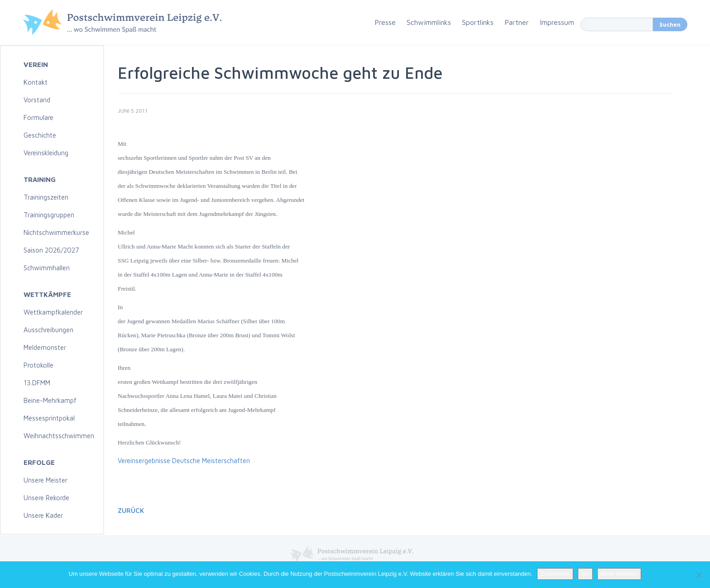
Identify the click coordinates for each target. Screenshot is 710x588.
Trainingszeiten (46, 197)
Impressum (557, 22)
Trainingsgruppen (49, 215)
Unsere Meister (46, 480)
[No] (699, 575)
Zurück (131, 510)
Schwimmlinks (429, 22)
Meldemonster (45, 347)
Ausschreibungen (48, 330)
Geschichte (40, 135)
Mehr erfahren (619, 574)
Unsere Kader (43, 515)
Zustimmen (555, 574)
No (585, 574)
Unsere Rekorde (46, 498)
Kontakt (36, 82)
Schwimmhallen (47, 268)
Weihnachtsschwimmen (59, 436)
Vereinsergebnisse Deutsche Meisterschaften (184, 461)
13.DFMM (37, 383)
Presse (385, 22)
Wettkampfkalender (53, 312)
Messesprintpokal (49, 418)
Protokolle (38, 365)
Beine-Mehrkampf (50, 400)
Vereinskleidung (46, 153)
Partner (517, 22)
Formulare (38, 117)
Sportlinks (478, 22)
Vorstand (37, 100)
